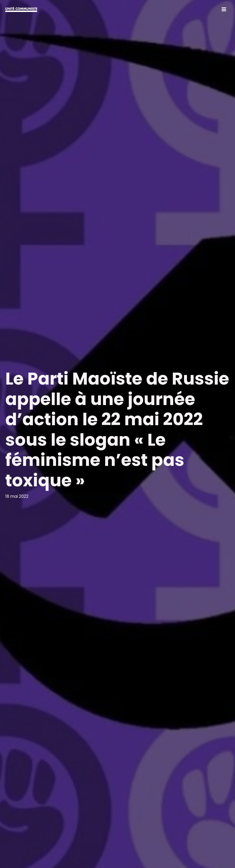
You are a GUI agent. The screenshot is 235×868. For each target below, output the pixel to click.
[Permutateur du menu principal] (224, 9)
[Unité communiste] (21, 9)
